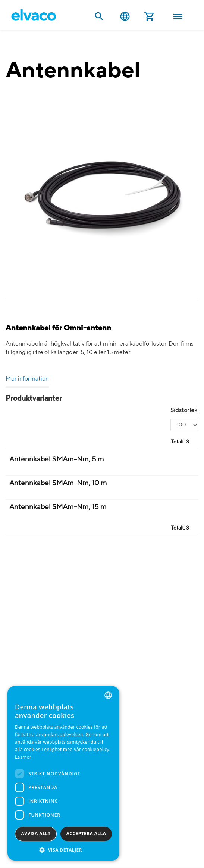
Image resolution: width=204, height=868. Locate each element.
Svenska (125, 17)
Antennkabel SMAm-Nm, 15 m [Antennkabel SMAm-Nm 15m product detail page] (58, 507)
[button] (63, 850)
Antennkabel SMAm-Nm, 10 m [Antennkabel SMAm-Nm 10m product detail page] (58, 483)
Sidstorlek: (184, 411)
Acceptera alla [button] (86, 834)
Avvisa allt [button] (36, 834)
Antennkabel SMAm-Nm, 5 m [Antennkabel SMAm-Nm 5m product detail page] (57, 459)
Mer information (27, 379)
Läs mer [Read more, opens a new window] (23, 757)
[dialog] (63, 773)
